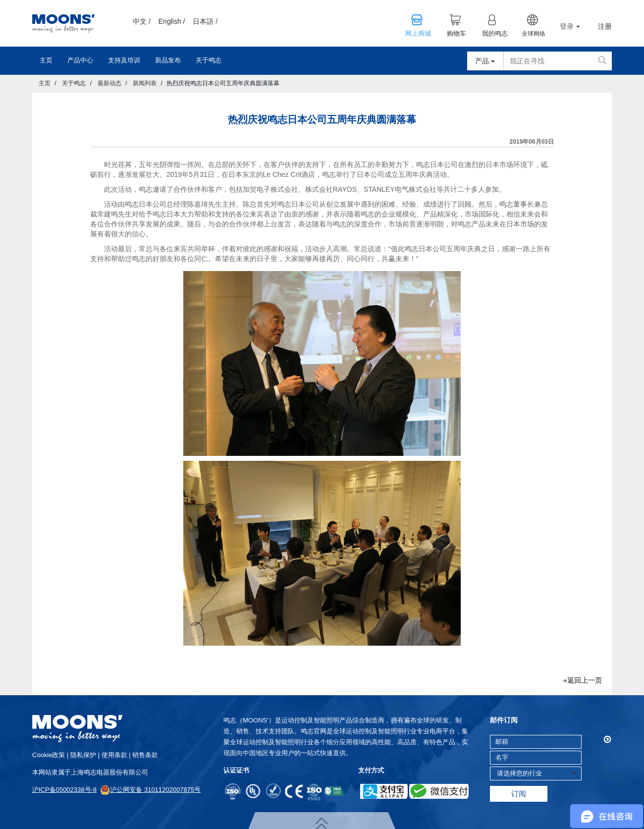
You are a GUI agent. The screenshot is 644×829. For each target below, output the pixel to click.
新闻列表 (145, 83)
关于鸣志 (209, 60)
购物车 (456, 34)
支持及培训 (124, 60)
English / (172, 21)
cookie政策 (49, 755)
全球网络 (534, 34)
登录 (570, 26)
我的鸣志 (495, 34)
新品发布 (168, 60)
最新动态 (109, 83)
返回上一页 (585, 680)
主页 (46, 60)
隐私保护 (83, 755)
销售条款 (145, 755)
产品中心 (80, 60)
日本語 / (205, 21)
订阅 (519, 794)
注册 (605, 27)
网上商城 (418, 34)
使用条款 (114, 755)
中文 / (142, 21)
